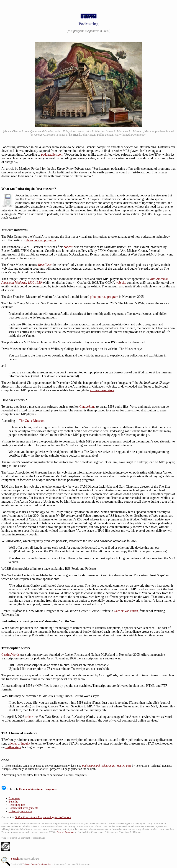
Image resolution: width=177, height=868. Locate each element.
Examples (14, 798)
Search (15, 859)
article (29, 717)
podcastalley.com (52, 155)
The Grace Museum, (32, 421)
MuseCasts (44, 265)
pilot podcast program (104, 297)
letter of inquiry (20, 743)
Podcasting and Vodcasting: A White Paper (107, 766)
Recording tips (17, 805)
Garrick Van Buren (126, 611)
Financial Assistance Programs (38, 789)
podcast (69, 247)
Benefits (13, 802)
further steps (13, 747)
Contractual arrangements (23, 808)
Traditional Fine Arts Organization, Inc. (37, 864)
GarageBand (87, 407)
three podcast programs (41, 240)
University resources (20, 811)
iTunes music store (102, 390)
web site (121, 283)
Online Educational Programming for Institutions (43, 817)
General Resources (66, 832)
